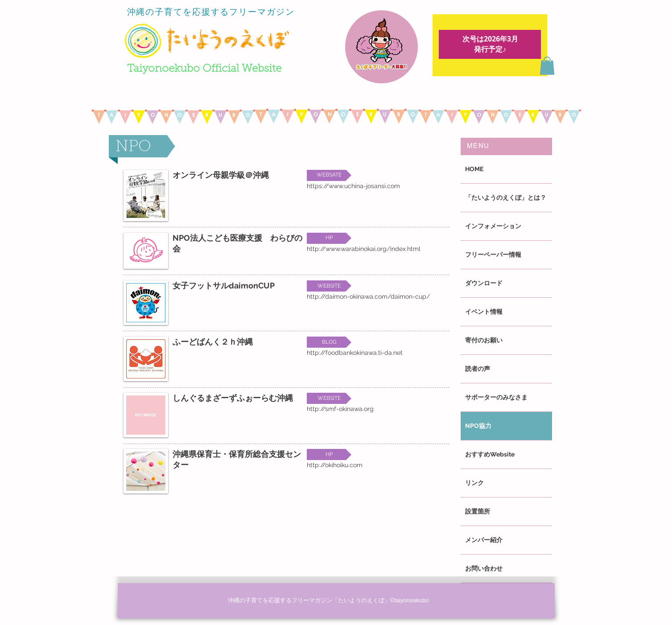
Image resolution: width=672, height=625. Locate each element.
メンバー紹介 (484, 540)
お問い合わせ (484, 568)
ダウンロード (484, 283)
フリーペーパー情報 (493, 255)
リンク (474, 483)
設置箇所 (478, 511)
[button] (547, 66)
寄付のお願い (484, 340)
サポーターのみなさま (496, 397)
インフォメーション (493, 226)
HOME (474, 169)
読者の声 (478, 369)
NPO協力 (478, 426)
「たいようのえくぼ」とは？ (506, 197)
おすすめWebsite (490, 454)
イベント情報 (484, 312)
